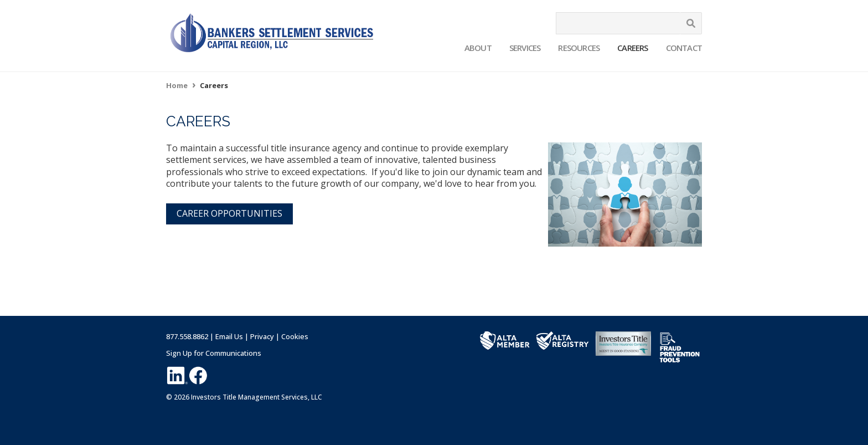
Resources (579, 48)
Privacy (262, 336)
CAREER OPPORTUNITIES (229, 213)
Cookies (295, 336)
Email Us (229, 336)
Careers (632, 48)
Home (177, 85)
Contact (684, 48)
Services (525, 48)
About (478, 48)
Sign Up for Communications (214, 353)
